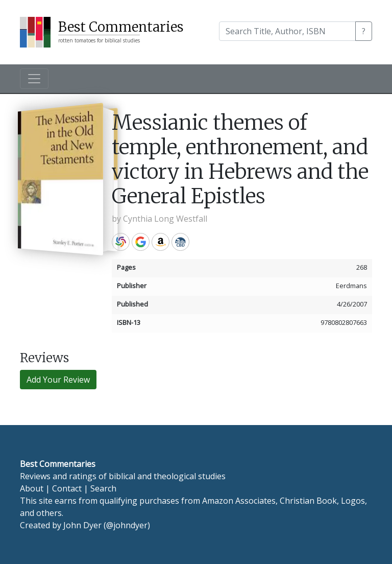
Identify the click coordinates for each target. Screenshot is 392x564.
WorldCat (121, 242)
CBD (180, 242)
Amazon (161, 242)
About (32, 488)
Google (141, 242)
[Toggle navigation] (34, 79)
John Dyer (82, 525)
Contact (67, 488)
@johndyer (127, 525)
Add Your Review (58, 380)
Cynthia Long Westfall (165, 219)
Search (103, 488)
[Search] (287, 31)
